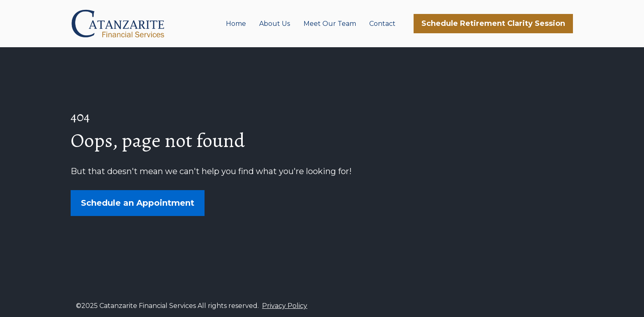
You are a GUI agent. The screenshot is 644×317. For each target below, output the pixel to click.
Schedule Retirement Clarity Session (493, 23)
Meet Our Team (330, 24)
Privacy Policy (285, 304)
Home (236, 24)
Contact (382, 24)
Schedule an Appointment (138, 202)
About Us (275, 24)
